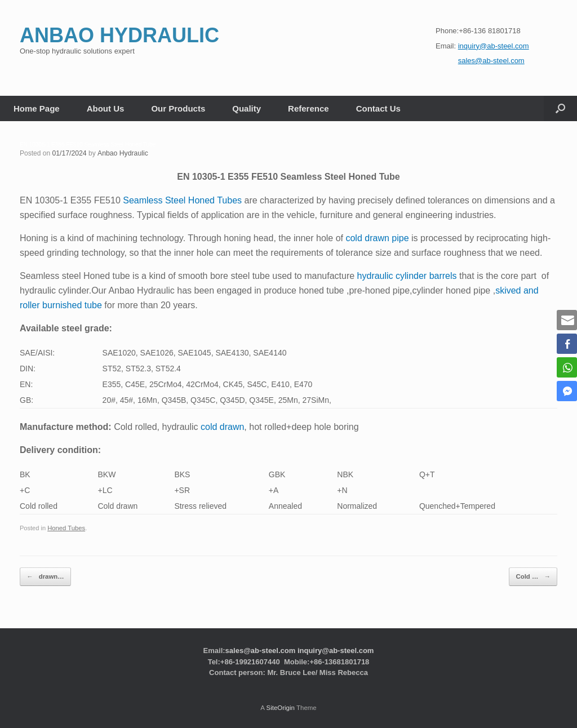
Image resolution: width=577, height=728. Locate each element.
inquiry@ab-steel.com (336, 649)
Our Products (178, 108)
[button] (560, 108)
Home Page (37, 108)
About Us (106, 108)
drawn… (44, 576)
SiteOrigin (280, 706)
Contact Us (378, 108)
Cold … (534, 576)
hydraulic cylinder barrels (407, 276)
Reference (309, 108)
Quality (247, 108)
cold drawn (222, 426)
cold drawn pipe (377, 238)
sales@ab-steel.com (261, 649)
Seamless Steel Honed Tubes (182, 200)
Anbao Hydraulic (122, 153)
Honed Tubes (66, 528)
